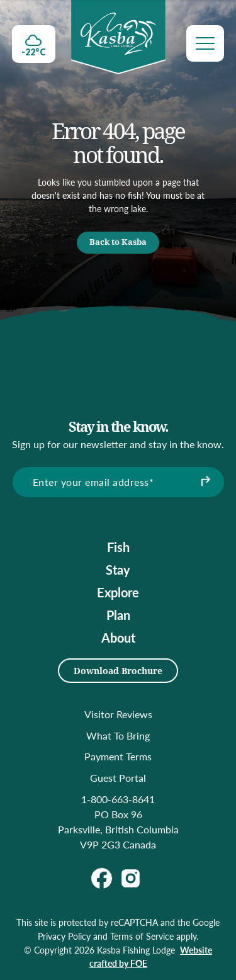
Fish (118, 547)
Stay (118, 570)
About (118, 638)
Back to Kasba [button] (118, 242)
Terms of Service (142, 936)
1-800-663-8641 (118, 799)
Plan (118, 615)
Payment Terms (118, 756)
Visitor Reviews (118, 714)
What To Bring (118, 735)
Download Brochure (118, 671)
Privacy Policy (64, 936)
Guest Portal (118, 778)
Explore (118, 592)
